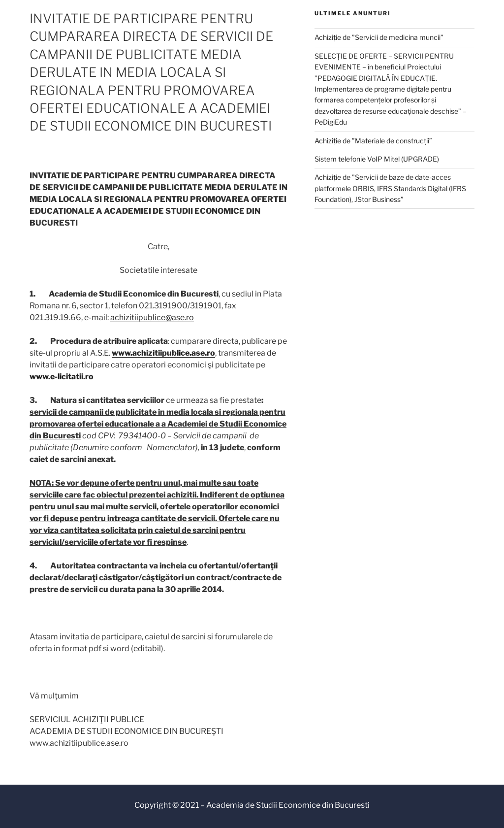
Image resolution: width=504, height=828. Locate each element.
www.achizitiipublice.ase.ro (163, 353)
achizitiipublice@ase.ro (152, 317)
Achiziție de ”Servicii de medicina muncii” (379, 37)
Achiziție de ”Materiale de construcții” (373, 141)
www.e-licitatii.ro (62, 377)
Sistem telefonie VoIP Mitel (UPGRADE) (377, 159)
